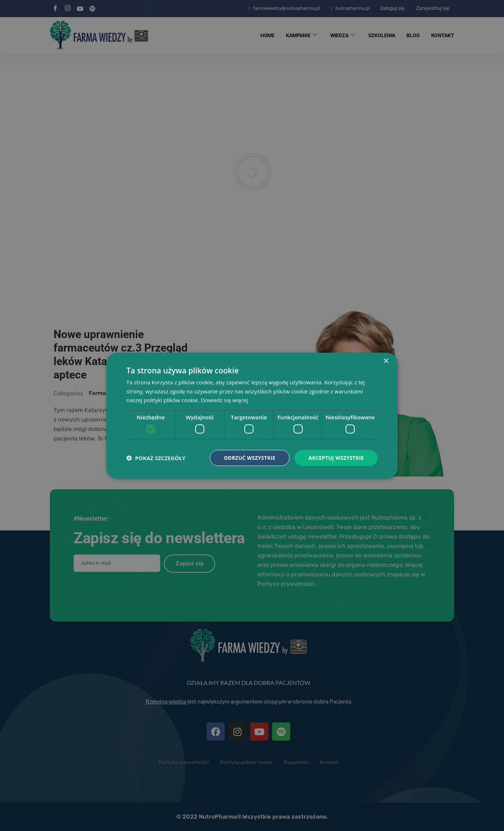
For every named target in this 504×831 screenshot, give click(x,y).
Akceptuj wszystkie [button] (336, 457)
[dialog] (252, 415)
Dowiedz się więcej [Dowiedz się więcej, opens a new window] (224, 400)
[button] (156, 458)
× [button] (386, 361)
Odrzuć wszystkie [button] (248, 457)
